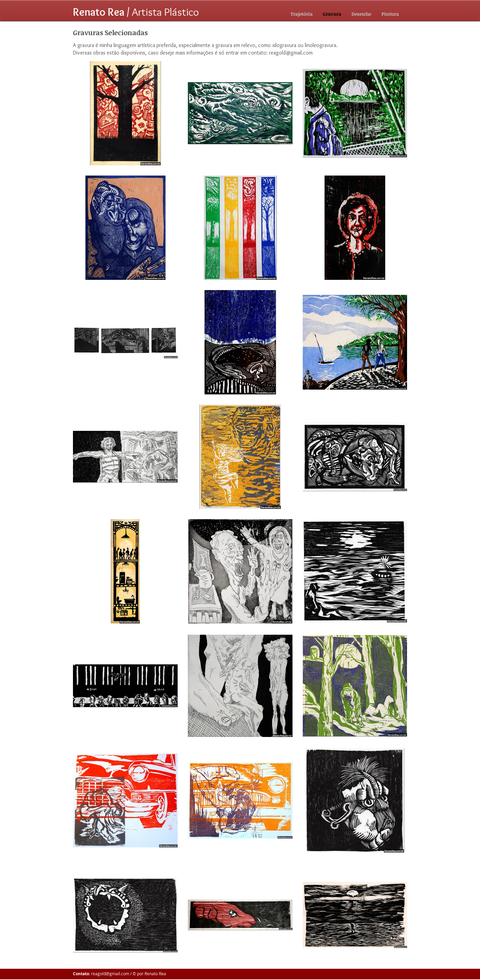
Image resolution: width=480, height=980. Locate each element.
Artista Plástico (136, 12)
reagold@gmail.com (291, 53)
